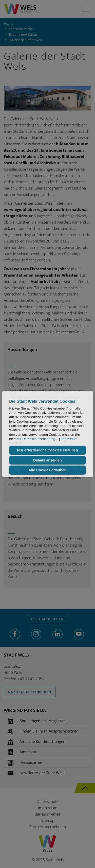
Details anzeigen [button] (48, 460)
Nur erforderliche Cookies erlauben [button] (48, 450)
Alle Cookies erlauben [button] (47, 470)
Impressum (69, 439)
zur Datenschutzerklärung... (37, 439)
